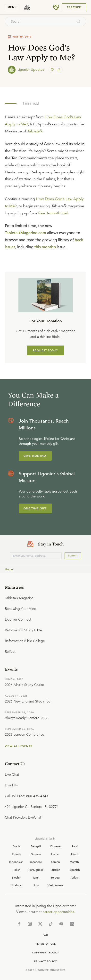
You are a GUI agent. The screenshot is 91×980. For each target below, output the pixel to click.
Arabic (17, 846)
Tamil (36, 877)
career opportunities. (59, 912)
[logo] (27, 7)
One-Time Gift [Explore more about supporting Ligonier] (35, 508)
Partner (74, 7)
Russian (55, 870)
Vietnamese (55, 885)
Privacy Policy (45, 961)
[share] (58, 70)
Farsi (75, 846)
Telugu (55, 877)
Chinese (55, 846)
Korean (55, 862)
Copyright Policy (45, 953)
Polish (17, 870)
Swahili (17, 877)
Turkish (75, 877)
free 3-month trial (53, 213)
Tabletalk (35, 131)
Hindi (75, 854)
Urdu (36, 885)
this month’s (45, 247)
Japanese (36, 862)
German (36, 854)
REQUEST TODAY (45, 350)
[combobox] (39, 21)
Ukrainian (17, 885)
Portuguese (36, 870)
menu (12, 7)
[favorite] (53, 70)
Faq (46, 935)
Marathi (75, 862)
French (17, 854)
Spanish (75, 870)
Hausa (55, 854)
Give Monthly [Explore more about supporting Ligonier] (35, 456)
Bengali (36, 846)
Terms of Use (46, 944)
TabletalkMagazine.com (25, 233)
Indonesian (16, 862)
